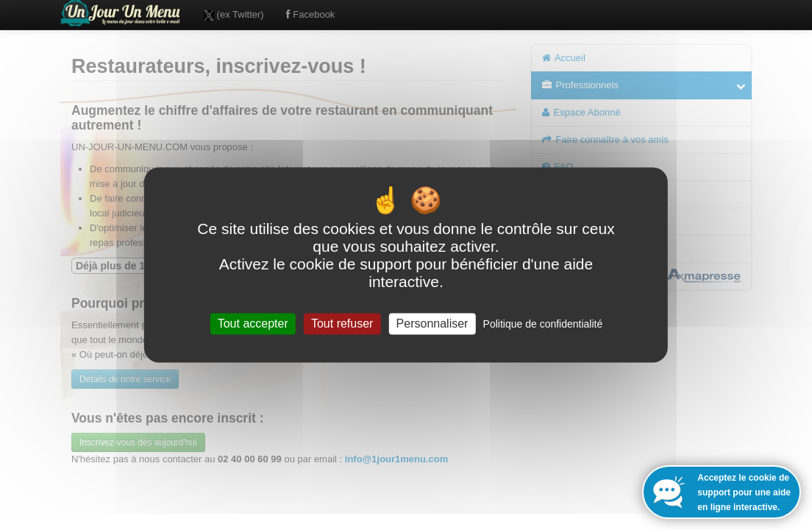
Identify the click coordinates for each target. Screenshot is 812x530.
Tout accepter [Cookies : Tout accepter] (253, 324)
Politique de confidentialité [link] (543, 324)
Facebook (311, 14)
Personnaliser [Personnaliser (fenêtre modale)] (432, 324)
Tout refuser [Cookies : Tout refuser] (342, 324)
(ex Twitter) (234, 15)
